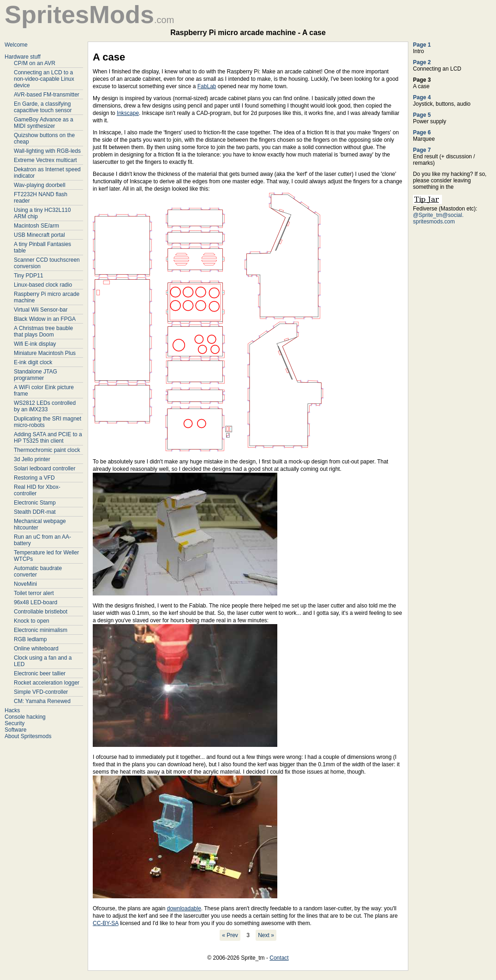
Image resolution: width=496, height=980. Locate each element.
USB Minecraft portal (39, 235)
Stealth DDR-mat (35, 512)
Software (15, 730)
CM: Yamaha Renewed (42, 701)
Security (15, 723)
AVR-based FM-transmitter (47, 95)
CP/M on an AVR (35, 63)
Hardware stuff (23, 57)
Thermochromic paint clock (47, 450)
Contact (279, 958)
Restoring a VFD (34, 478)
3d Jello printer (32, 459)
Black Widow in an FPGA (45, 319)
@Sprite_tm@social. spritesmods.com (438, 218)
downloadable (184, 908)
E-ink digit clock (33, 362)
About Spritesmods (28, 736)
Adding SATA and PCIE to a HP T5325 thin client (48, 438)
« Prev (230, 935)
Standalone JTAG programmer (36, 375)
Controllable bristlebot (41, 612)
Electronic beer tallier (40, 673)
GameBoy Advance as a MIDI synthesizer (44, 123)
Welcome (16, 45)
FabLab (207, 86)
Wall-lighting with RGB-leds (47, 151)
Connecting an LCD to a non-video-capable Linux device (44, 79)
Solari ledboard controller (45, 469)
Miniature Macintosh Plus (45, 353)
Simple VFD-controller (41, 692)
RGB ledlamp (30, 639)
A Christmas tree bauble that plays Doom (43, 331)
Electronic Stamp (35, 503)
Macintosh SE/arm (36, 226)
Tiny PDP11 (29, 276)
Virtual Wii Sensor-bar (41, 310)
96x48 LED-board (36, 602)
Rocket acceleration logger (47, 683)
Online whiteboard (36, 649)
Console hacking (25, 717)
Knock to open (32, 621)
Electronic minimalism (41, 630)
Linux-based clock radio (43, 285)
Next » (266, 935)
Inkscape (128, 113)
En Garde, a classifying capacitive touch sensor (43, 107)
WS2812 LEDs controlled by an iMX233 (45, 406)
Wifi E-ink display (35, 344)
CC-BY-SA (106, 923)
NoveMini (25, 584)
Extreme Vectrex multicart (45, 160)
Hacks (12, 710)
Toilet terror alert (34, 593)
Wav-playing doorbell (40, 185)
